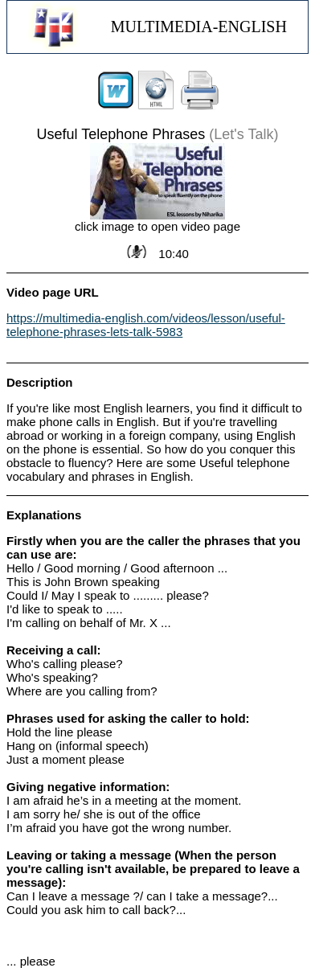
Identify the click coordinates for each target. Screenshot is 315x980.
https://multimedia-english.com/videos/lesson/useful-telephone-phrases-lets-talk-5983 (146, 325)
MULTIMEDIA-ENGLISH (199, 27)
